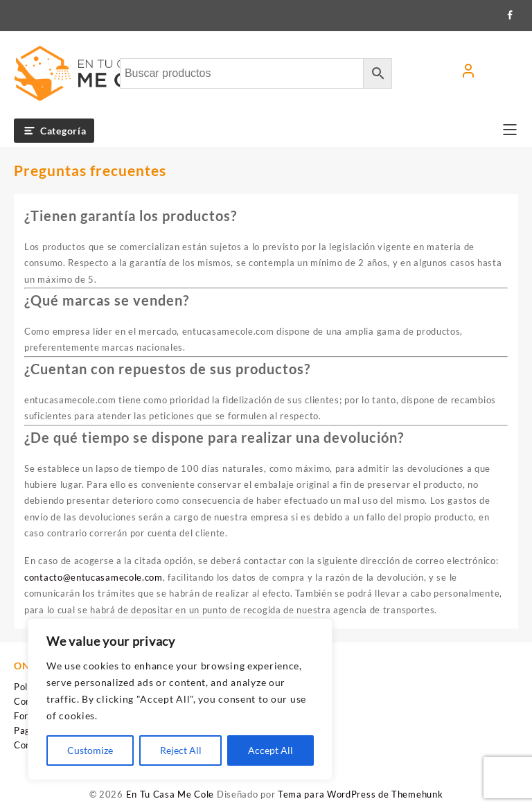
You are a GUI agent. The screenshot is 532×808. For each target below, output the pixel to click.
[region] (180, 699)
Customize (90, 750)
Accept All (271, 750)
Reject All (181, 750)
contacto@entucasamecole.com (94, 577)
